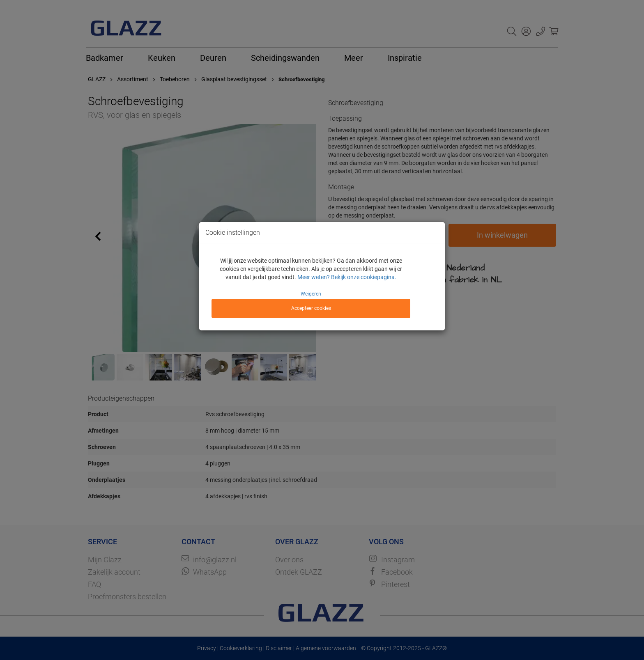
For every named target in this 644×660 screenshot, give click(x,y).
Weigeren (311, 294)
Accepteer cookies (311, 308)
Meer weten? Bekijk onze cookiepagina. (347, 277)
